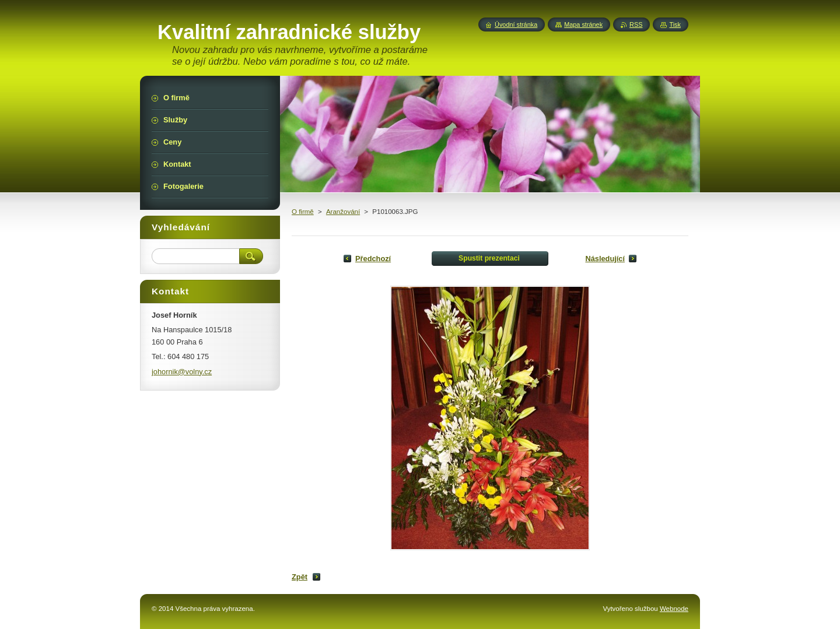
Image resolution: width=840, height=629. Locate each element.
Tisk (675, 24)
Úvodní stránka (516, 24)
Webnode (674, 609)
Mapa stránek (583, 24)
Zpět (300, 577)
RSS (636, 24)
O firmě (303, 212)
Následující (605, 259)
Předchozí (373, 259)
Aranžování (343, 212)
